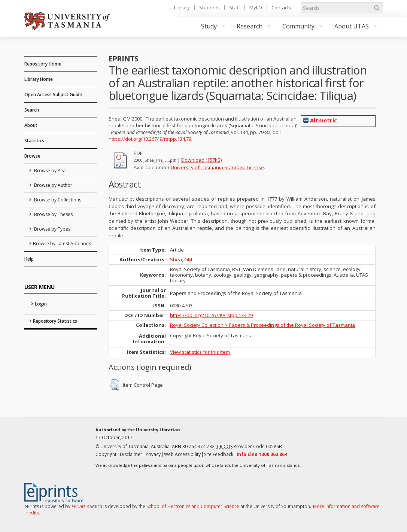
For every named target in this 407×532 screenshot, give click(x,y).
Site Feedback (219, 454)
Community (303, 26)
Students (209, 7)
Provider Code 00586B (249, 447)
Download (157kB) (201, 160)
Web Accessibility (182, 454)
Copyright (106, 454)
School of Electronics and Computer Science (193, 506)
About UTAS (356, 26)
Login (41, 304)
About (31, 125)
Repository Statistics (55, 321)
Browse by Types (52, 229)
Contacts (281, 7)
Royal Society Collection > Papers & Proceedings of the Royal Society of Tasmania (262, 325)
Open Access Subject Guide (53, 95)
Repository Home (43, 64)
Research (254, 26)
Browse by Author (53, 185)
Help (29, 259)
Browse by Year (50, 171)
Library (182, 7)
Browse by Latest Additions (62, 244)
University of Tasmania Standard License (217, 167)
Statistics (34, 141)
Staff (235, 7)
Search (32, 110)
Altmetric (320, 120)
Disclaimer (131, 454)
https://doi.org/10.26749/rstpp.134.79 (150, 139)
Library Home (39, 79)
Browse (32, 156)
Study (213, 26)
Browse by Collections (57, 200)
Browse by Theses (53, 214)
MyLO (256, 7)
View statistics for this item (200, 352)
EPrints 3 (80, 506)
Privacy (153, 454)
